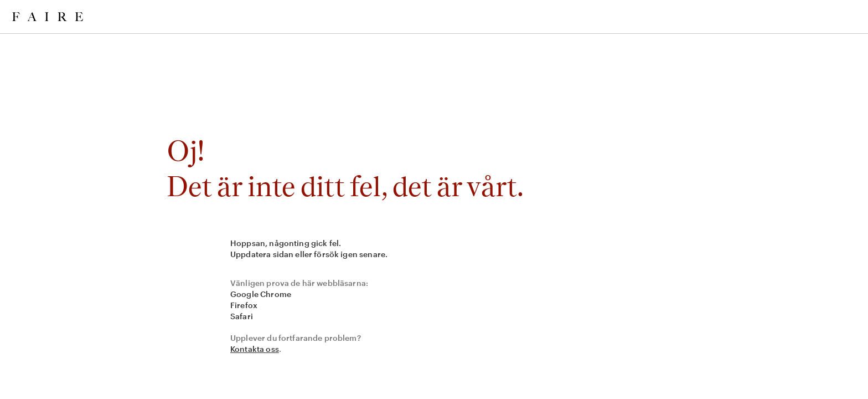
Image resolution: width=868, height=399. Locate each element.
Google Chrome (261, 294)
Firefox (244, 305)
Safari (242, 316)
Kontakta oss (255, 349)
